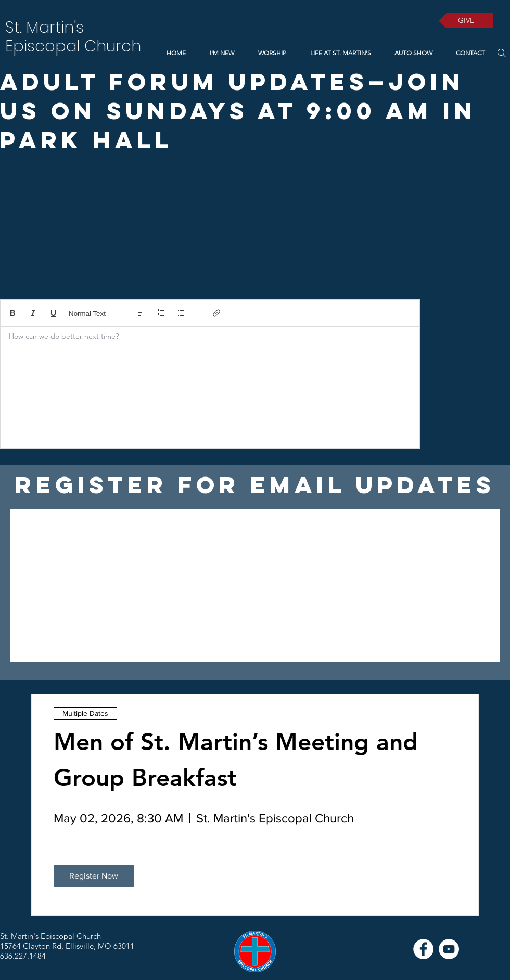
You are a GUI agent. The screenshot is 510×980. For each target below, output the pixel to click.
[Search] (501, 53)
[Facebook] (423, 949)
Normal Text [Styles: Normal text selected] (87, 313)
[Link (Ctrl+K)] (217, 313)
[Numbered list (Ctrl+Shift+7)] (161, 313)
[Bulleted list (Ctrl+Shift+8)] (181, 313)
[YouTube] (449, 949)
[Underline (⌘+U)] (53, 313)
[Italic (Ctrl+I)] (33, 313)
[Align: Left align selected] (141, 313)
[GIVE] (466, 21)
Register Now (94, 876)
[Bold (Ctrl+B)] (13, 313)
